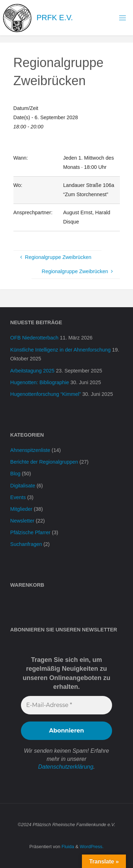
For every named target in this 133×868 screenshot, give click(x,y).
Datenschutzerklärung (66, 767)
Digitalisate (23, 486)
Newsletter (22, 521)
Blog (15, 474)
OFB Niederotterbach (34, 338)
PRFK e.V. (55, 18)
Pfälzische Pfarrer (31, 532)
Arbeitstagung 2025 (32, 371)
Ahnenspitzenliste (30, 450)
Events (18, 497)
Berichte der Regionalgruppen (44, 462)
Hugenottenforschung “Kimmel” (46, 394)
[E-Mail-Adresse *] (66, 705)
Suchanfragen (26, 544)
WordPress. (92, 847)
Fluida (67, 847)
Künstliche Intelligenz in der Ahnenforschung (60, 350)
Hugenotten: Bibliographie (40, 382)
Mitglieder (21, 509)
